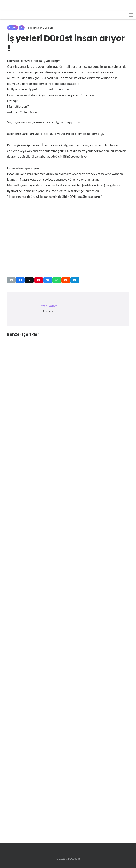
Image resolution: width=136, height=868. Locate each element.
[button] (131, 15)
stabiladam (49, 306)
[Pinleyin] (39, 280)
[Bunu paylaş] (20, 280)
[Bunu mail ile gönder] (11, 280)
